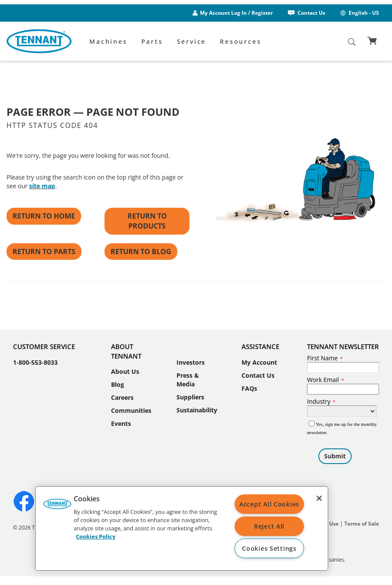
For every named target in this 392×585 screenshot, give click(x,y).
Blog (118, 384)
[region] (182, 528)
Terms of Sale (362, 524)
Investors (191, 362)
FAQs (249, 388)
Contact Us (306, 13)
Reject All (269, 526)
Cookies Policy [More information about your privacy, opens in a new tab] (96, 536)
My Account (259, 362)
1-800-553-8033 (35, 362)
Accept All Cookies (269, 504)
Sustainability (197, 410)
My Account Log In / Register (236, 13)
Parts (152, 41)
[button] (57, 507)
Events (121, 423)
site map (42, 186)
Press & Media (188, 380)
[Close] (319, 498)
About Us (125, 371)
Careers (122, 397)
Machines (108, 41)
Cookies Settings (269, 548)
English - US (359, 13)
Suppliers (190, 397)
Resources (240, 41)
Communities (131, 410)
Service (192, 41)
